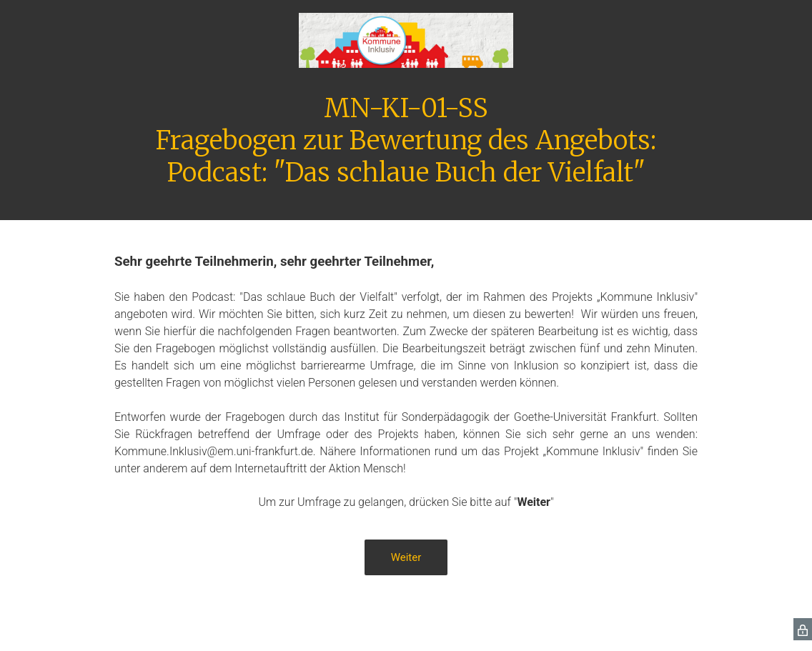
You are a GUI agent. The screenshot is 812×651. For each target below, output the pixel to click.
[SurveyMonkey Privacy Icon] (803, 629)
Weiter (406, 557)
